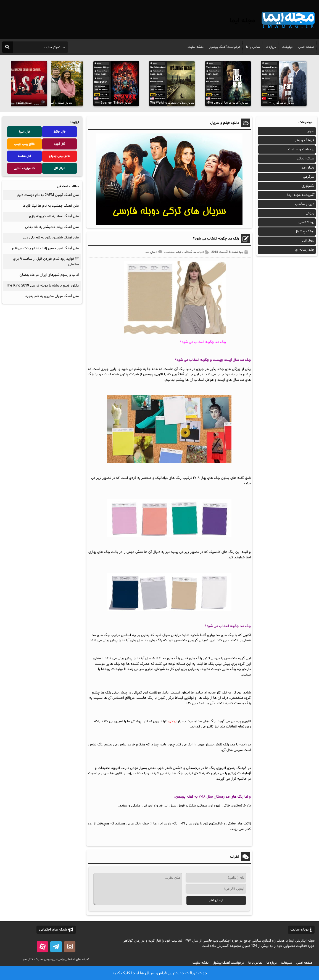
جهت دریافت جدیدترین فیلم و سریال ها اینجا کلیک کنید (159, 973)
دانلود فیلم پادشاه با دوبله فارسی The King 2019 (42, 286)
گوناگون (187, 252)
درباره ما (271, 47)
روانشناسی (306, 222)
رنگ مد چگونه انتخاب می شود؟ (216, 239)
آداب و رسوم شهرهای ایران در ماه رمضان (49, 275)
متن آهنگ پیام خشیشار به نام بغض (52, 227)
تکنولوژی (308, 186)
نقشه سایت (196, 47)
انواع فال (60, 168)
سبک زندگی (306, 159)
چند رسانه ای (305, 250)
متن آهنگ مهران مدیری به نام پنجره (52, 296)
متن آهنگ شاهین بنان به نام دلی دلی (51, 238)
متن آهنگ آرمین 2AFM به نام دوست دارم (48, 195)
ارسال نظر (151, 252)
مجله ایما (242, 21)
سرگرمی (309, 177)
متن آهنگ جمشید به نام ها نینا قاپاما (51, 206)
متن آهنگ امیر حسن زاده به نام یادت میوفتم (45, 248)
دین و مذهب (305, 204)
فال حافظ (60, 132)
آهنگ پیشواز (305, 232)
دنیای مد (199, 252)
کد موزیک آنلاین (24, 168)
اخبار (311, 131)
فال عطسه (24, 156)
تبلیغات (287, 47)
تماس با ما (253, 47)
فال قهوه (60, 144)
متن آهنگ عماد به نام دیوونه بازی (54, 216)
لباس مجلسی (173, 252)
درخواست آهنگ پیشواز (225, 47)
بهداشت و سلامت (301, 149)
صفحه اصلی (306, 47)
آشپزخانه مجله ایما (301, 195)
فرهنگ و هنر (305, 140)
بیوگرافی (308, 241)
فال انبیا (24, 132)
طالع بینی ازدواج (60, 156)
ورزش (310, 213)
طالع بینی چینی (24, 144)
